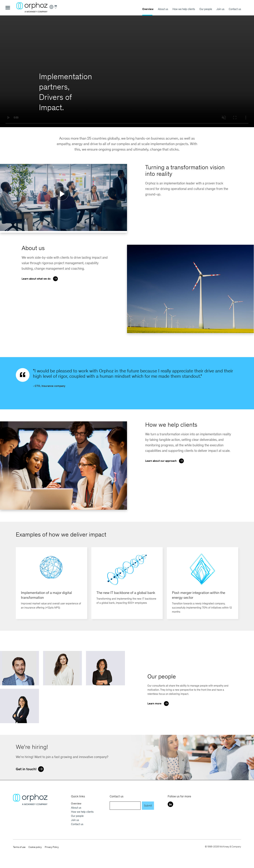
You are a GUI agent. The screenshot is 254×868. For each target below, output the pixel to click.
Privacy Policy (52, 847)
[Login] (53, 8)
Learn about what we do (41, 278)
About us (163, 9)
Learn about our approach (165, 461)
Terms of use (19, 847)
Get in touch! (31, 769)
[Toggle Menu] (8, 8)
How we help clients (184, 9)
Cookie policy (35, 847)
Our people (206, 9)
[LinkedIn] (170, 804)
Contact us (235, 9)
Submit (148, 806)
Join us (220, 9)
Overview (148, 9)
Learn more (159, 703)
